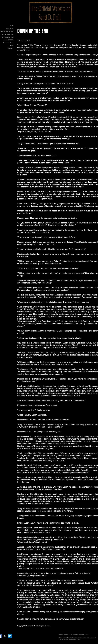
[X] (5, 636)
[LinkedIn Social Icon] (10, 636)
